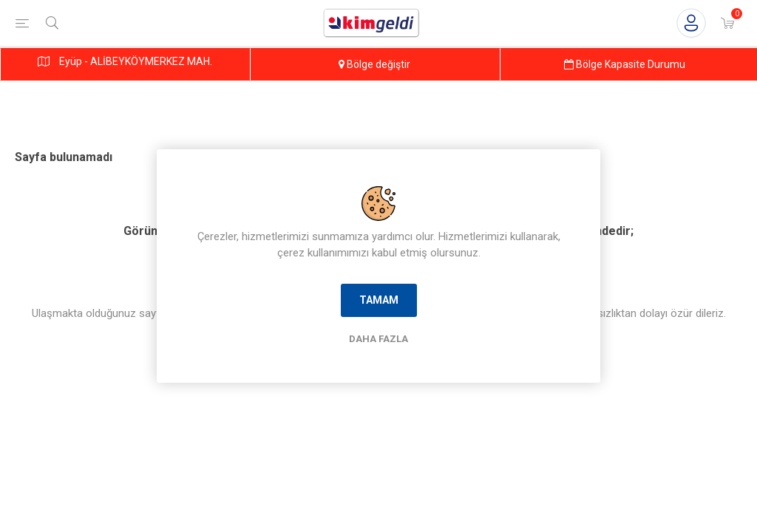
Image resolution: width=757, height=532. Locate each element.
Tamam (379, 300)
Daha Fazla (378, 339)
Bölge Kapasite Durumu (625, 64)
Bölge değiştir (374, 64)
